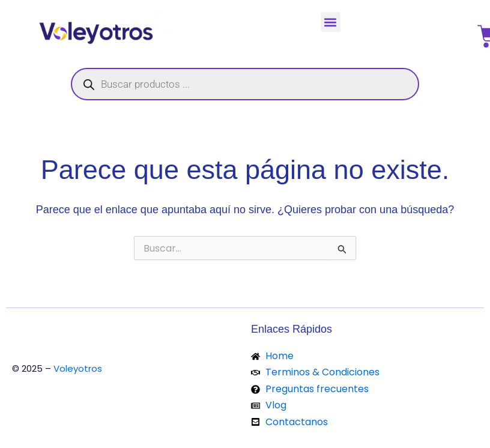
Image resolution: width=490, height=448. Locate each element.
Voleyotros (78, 368)
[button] (331, 22)
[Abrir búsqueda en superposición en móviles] (245, 84)
